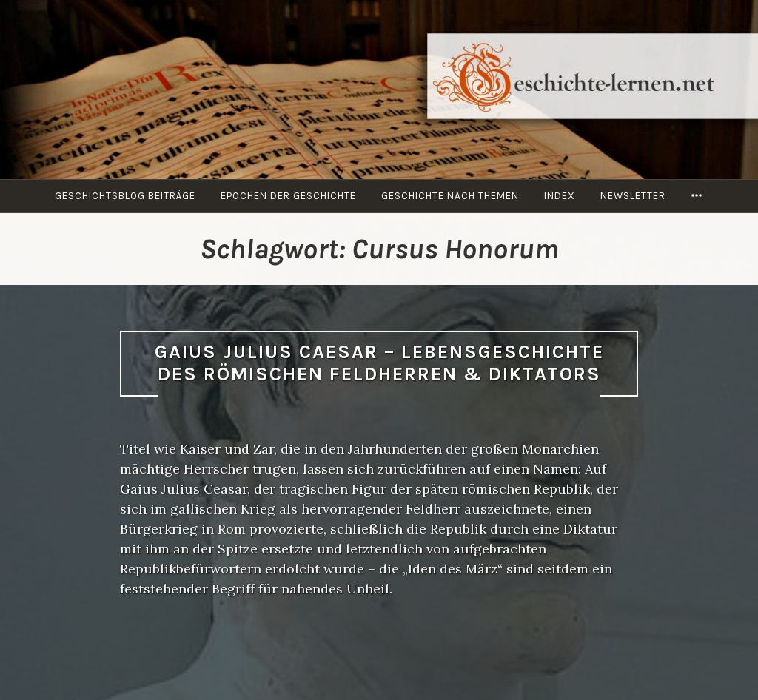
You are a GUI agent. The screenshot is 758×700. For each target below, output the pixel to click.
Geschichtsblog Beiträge (125, 196)
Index (560, 196)
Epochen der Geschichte (288, 196)
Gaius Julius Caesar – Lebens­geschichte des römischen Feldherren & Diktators (379, 363)
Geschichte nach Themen (450, 196)
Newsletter (633, 196)
